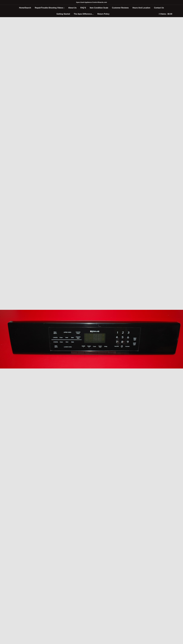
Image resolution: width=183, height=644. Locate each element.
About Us (72, 8)
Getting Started (63, 14)
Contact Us (159, 8)
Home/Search (25, 8)
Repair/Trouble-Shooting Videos (49, 8)
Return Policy (103, 14)
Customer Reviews (120, 8)
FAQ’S (83, 8)
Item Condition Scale (99, 8)
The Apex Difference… (84, 14)
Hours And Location (141, 8)
